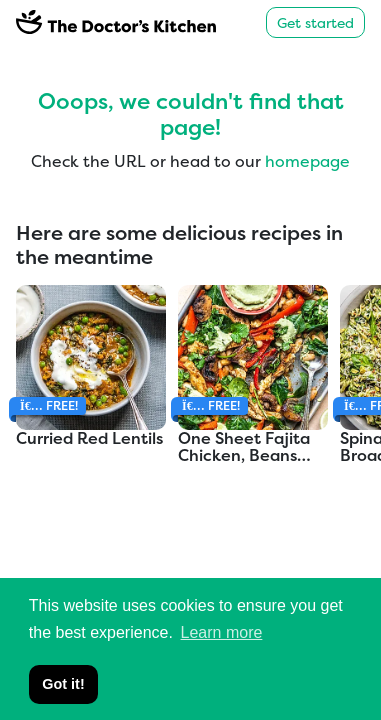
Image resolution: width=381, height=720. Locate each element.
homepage (307, 161)
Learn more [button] (222, 632)
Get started (315, 22)
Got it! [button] (63, 684)
